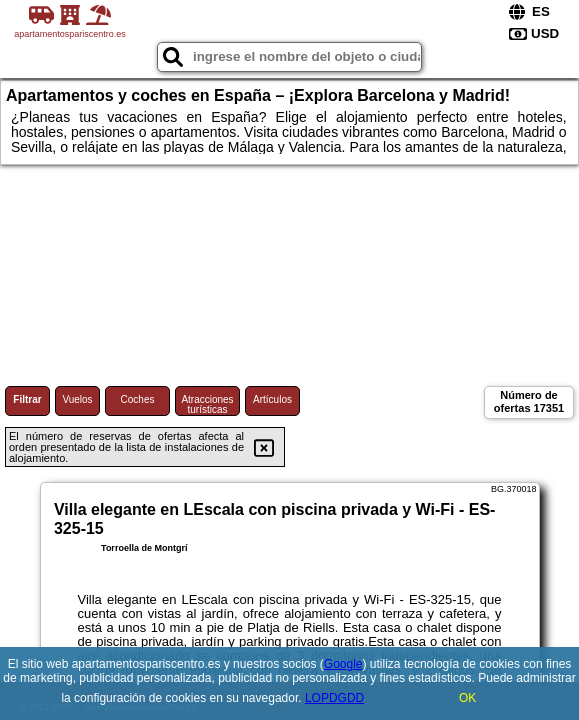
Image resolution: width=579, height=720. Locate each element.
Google (343, 664)
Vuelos (77, 399)
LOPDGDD (334, 698)
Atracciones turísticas (207, 404)
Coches (138, 399)
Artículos (272, 399)
